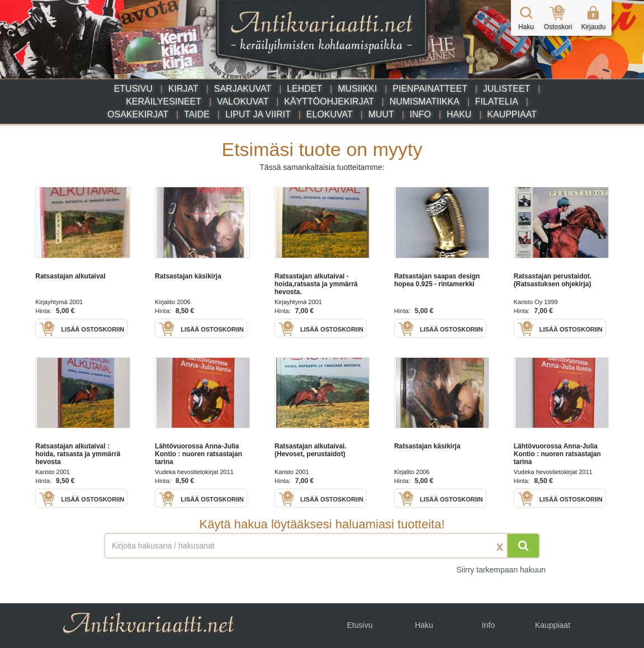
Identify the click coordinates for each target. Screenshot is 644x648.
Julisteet (506, 89)
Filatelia (497, 101)
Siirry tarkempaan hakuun (501, 570)
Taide (197, 114)
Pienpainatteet (430, 89)
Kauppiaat (512, 114)
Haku (459, 114)
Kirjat (183, 89)
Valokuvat (243, 101)
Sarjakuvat (243, 89)
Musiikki (357, 89)
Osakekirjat (138, 114)
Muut (381, 114)
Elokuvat (330, 114)
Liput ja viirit (258, 114)
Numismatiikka (425, 101)
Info (420, 114)
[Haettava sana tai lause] (322, 546)
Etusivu (133, 89)
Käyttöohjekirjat (329, 101)
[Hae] (523, 546)
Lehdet (304, 89)
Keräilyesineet (164, 101)
